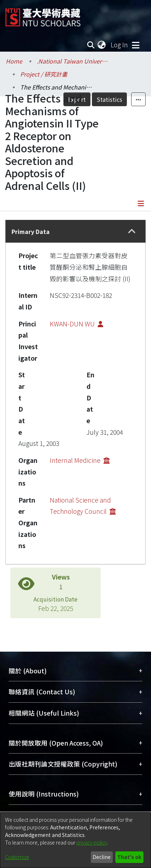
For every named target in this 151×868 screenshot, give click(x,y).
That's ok (129, 857)
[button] (132, 231)
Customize (17, 857)
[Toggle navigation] (136, 45)
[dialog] (75, 840)
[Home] (43, 15)
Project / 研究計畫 (44, 74)
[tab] (75, 231)
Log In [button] (120, 45)
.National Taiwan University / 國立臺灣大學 (73, 61)
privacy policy (92, 842)
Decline (102, 857)
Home (14, 61)
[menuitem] (102, 45)
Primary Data (31, 231)
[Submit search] (91, 45)
